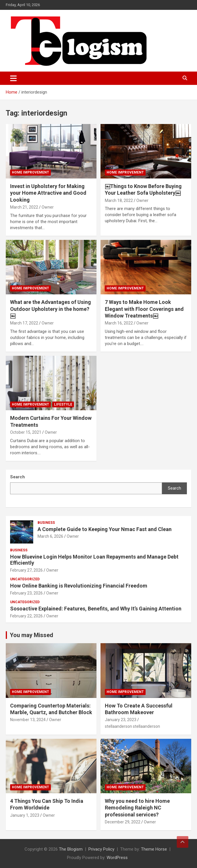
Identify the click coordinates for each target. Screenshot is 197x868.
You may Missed (31, 635)
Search (174, 488)
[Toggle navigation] (13, 78)
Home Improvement (30, 172)
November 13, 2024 (28, 720)
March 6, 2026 (50, 536)
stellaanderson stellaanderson (132, 726)
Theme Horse (154, 849)
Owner (48, 207)
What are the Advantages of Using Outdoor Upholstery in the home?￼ (51, 309)
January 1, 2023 (25, 815)
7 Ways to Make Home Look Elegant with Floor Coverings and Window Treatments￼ (144, 309)
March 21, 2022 (24, 207)
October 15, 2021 (26, 432)
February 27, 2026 (26, 570)
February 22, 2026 (26, 616)
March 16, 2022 (119, 323)
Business (46, 523)
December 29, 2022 (123, 822)
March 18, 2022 (119, 200)
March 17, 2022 (24, 323)
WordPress (117, 858)
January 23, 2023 (121, 720)
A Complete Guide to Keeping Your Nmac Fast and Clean (105, 529)
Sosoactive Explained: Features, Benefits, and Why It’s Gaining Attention (96, 609)
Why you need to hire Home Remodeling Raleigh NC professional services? (137, 808)
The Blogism (71, 849)
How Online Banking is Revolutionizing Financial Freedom (79, 586)
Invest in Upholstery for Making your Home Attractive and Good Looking (48, 193)
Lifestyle (63, 404)
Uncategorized (25, 579)
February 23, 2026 (26, 593)
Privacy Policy (101, 849)
